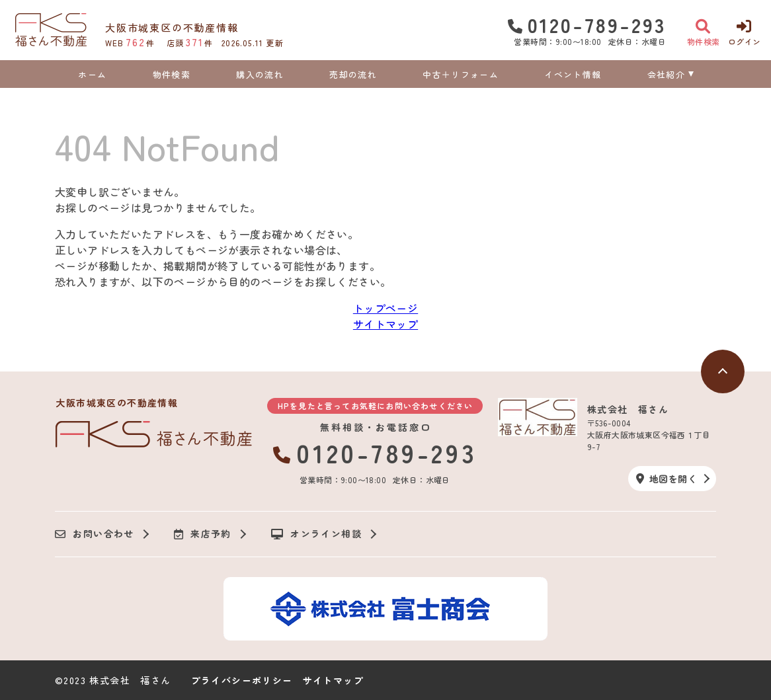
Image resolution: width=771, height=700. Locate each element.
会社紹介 (666, 74)
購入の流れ (260, 74)
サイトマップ (385, 324)
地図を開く (667, 479)
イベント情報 (573, 74)
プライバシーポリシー (242, 680)
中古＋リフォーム (460, 74)
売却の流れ (353, 74)
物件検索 (172, 74)
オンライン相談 (316, 534)
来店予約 (203, 534)
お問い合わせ (95, 534)
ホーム (92, 74)
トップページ (385, 308)
